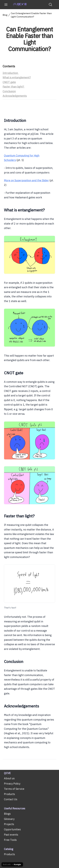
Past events (11, 835)
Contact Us (11, 799)
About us (9, 778)
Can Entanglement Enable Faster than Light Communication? (31, 15)
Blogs (7, 814)
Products (9, 794)
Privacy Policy (12, 784)
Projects (9, 824)
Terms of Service (14, 789)
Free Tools (10, 840)
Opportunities (12, 829)
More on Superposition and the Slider (26, 180)
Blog (5, 15)
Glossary (9, 819)
